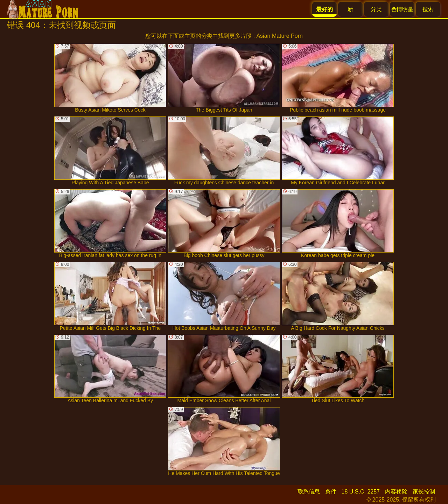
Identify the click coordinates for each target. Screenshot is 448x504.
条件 (331, 492)
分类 (376, 9)
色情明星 (402, 9)
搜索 (428, 9)
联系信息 (309, 492)
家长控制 (424, 492)
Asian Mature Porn (279, 36)
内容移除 (396, 492)
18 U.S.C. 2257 (361, 492)
